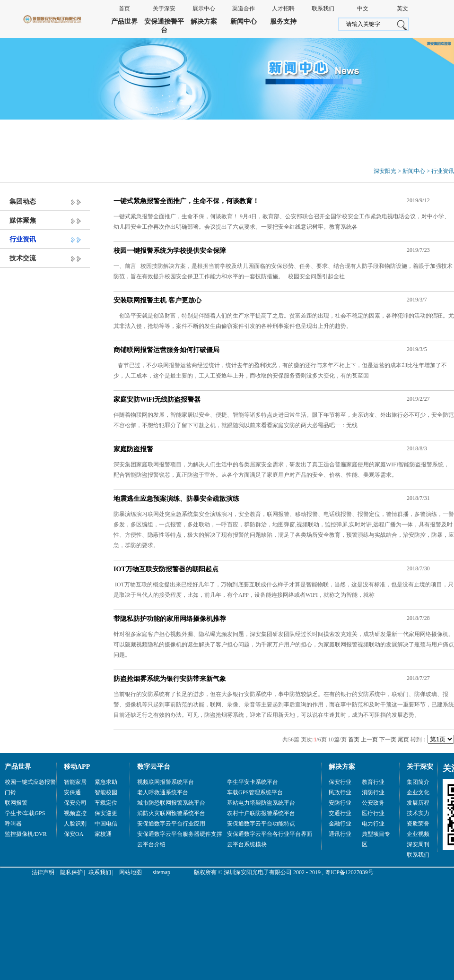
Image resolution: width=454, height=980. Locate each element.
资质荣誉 (418, 824)
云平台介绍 (151, 844)
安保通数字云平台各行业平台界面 (270, 834)
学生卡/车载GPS (25, 813)
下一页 (388, 739)
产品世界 (124, 21)
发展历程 (418, 803)
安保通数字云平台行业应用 (171, 824)
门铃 (10, 792)
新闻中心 (244, 21)
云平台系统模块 (247, 844)
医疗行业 (373, 813)
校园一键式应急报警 (30, 782)
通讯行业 (340, 834)
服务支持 (283, 21)
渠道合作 (244, 9)
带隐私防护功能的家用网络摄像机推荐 (170, 619)
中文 (363, 9)
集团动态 (23, 202)
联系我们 (323, 9)
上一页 (369, 739)
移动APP (77, 767)
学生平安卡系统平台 (253, 782)
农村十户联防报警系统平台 (261, 813)
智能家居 (75, 782)
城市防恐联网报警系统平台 (171, 803)
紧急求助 (106, 782)
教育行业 (373, 782)
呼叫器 (13, 824)
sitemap (162, 872)
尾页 (403, 739)
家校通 (103, 834)
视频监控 (75, 813)
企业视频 (418, 834)
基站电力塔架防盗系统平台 (261, 803)
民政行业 (340, 792)
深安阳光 (385, 171)
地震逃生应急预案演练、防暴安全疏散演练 (176, 499)
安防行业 (340, 803)
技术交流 (23, 258)
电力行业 (373, 824)
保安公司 (75, 803)
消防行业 (373, 792)
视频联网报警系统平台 (166, 782)
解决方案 (204, 21)
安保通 (72, 792)
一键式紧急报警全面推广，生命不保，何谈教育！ (186, 201)
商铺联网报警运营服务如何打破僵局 (166, 350)
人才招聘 (283, 9)
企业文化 (418, 792)
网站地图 (131, 872)
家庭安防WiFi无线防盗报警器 (157, 400)
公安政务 (373, 803)
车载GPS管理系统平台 (255, 792)
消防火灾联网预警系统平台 (171, 813)
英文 (402, 9)
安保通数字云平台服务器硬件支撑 (180, 834)
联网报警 (16, 803)
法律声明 (43, 872)
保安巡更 (106, 813)
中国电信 (106, 824)
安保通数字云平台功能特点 (261, 824)
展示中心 (204, 9)
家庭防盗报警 (133, 449)
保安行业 (340, 782)
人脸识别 (75, 824)
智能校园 (106, 792)
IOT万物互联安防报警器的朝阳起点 (166, 569)
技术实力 (418, 813)
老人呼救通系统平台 (163, 792)
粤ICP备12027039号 (349, 872)
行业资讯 (443, 171)
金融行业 (340, 824)
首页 (124, 9)
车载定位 (106, 803)
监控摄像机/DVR (26, 834)
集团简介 (418, 782)
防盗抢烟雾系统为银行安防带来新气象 (170, 679)
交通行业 (340, 813)
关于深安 (164, 9)
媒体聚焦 (23, 220)
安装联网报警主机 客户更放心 (157, 300)
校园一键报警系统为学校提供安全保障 (170, 251)
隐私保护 (71, 872)
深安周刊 (418, 844)
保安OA (74, 834)
